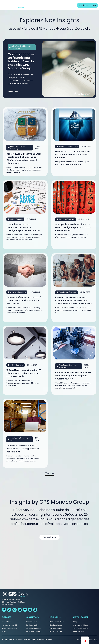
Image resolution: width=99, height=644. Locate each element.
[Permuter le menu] (71, 5)
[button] (50, 475)
